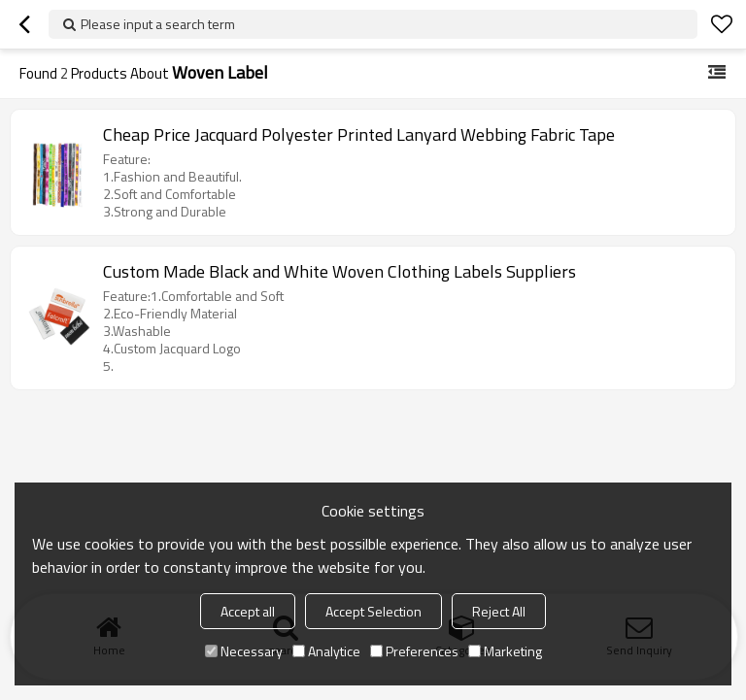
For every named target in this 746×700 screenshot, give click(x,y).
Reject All (499, 611)
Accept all (248, 611)
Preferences (414, 651)
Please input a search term (158, 24)
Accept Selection (373, 611)
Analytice (326, 651)
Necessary (244, 651)
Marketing (505, 651)
